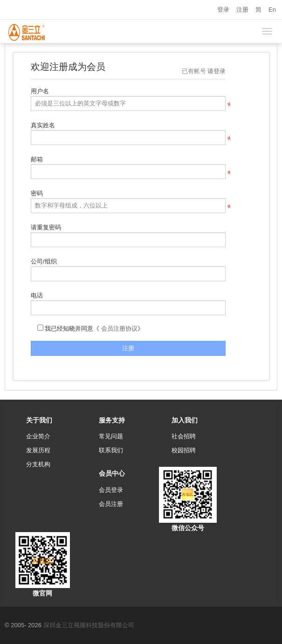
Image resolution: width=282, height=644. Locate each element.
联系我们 (111, 450)
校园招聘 (184, 450)
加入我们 (185, 420)
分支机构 (38, 464)
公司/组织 (44, 261)
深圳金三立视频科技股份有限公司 (89, 625)
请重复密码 (46, 227)
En (272, 10)
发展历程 (38, 450)
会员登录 (111, 490)
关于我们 (39, 420)
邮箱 (37, 159)
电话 (37, 295)
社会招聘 (184, 436)
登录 (223, 10)
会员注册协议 (119, 329)
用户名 (40, 91)
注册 (242, 10)
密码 (37, 193)
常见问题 (111, 436)
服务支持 (112, 420)
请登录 (217, 71)
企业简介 (38, 436)
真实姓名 (43, 125)
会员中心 (112, 473)
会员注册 (111, 504)
